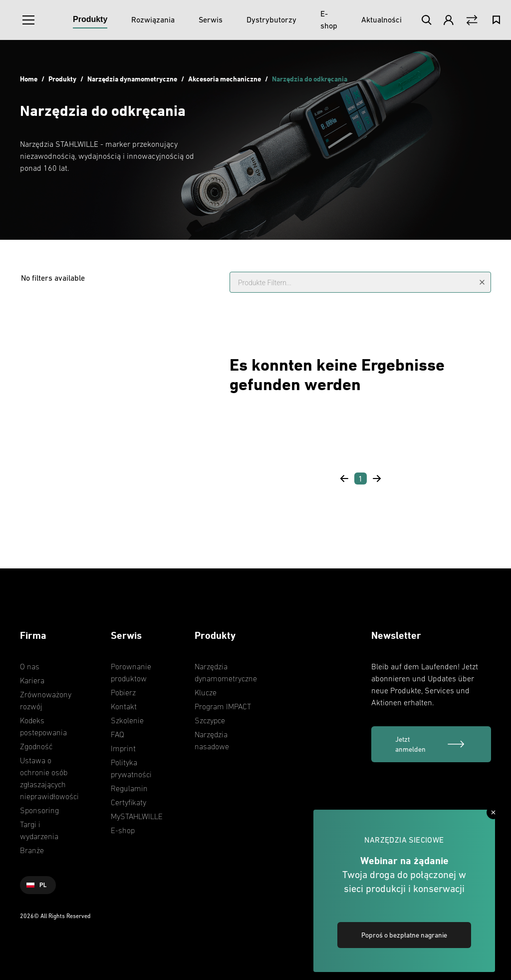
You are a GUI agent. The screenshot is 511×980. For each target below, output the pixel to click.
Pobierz (123, 692)
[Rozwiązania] (153, 20)
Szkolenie (127, 720)
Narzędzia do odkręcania (310, 79)
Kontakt (124, 706)
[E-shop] (329, 20)
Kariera (32, 680)
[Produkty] (90, 20)
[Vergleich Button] (472, 20)
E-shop (123, 830)
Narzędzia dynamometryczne (132, 79)
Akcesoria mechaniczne (225, 79)
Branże (32, 850)
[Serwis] (211, 20)
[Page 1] (361, 479)
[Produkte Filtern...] (360, 282)
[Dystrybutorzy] (271, 20)
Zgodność (36, 746)
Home (29, 79)
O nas (30, 666)
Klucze (206, 692)
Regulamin (129, 788)
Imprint (123, 748)
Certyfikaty (128, 802)
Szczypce (210, 720)
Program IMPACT (223, 706)
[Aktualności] (382, 20)
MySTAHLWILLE (137, 816)
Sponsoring (39, 810)
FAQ (118, 734)
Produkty (62, 79)
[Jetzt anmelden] (431, 744)
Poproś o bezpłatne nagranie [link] (404, 935)
